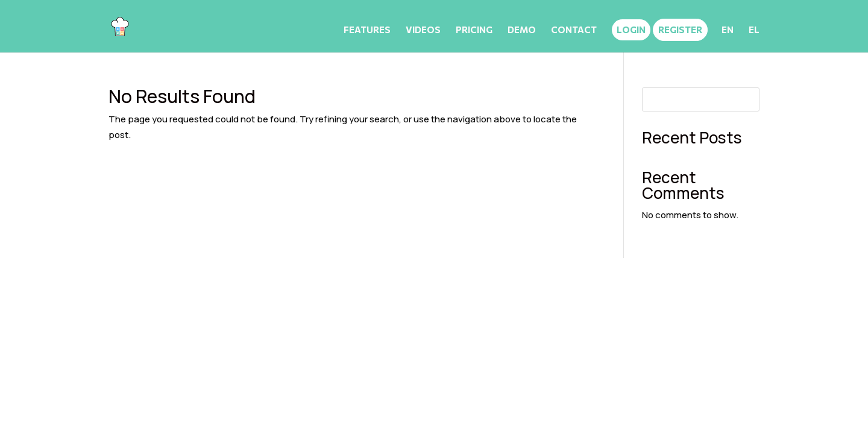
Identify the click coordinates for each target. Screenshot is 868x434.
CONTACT (574, 30)
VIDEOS (423, 30)
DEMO (522, 30)
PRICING (474, 30)
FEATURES (367, 30)
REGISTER (680, 30)
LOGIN (631, 30)
